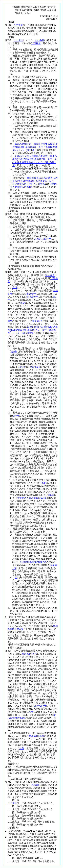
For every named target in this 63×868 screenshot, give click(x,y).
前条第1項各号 (36, 736)
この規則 (18, 25)
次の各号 (39, 40)
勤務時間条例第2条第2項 (33, 562)
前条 (22, 748)
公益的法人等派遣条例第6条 (32, 498)
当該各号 (36, 43)
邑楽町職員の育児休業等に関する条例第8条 (34, 181)
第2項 (51, 495)
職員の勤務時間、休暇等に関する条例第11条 (35, 147)
